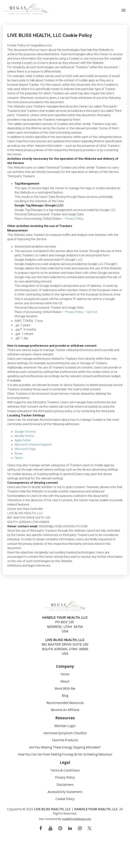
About (65, 681)
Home (65, 674)
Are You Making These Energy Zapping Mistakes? (65, 747)
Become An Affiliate (65, 710)
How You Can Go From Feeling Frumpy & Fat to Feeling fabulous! (65, 754)
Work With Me (65, 689)
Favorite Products (65, 740)
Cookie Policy (65, 799)
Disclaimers (65, 785)
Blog (65, 696)
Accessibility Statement (65, 792)
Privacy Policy (65, 778)
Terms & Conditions (65, 770)
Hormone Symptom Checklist (65, 733)
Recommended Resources (65, 703)
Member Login (65, 726)
